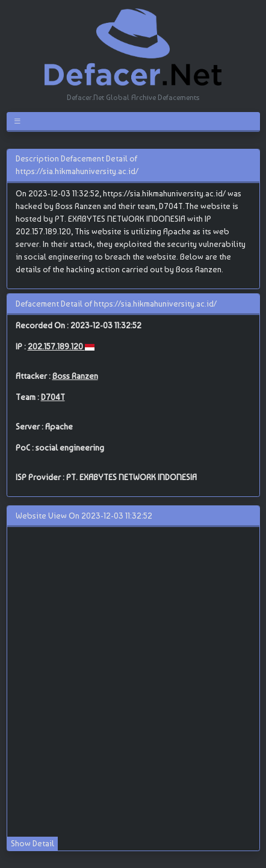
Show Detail (32, 843)
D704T (53, 397)
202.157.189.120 (56, 346)
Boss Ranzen (75, 376)
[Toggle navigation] (20, 121)
